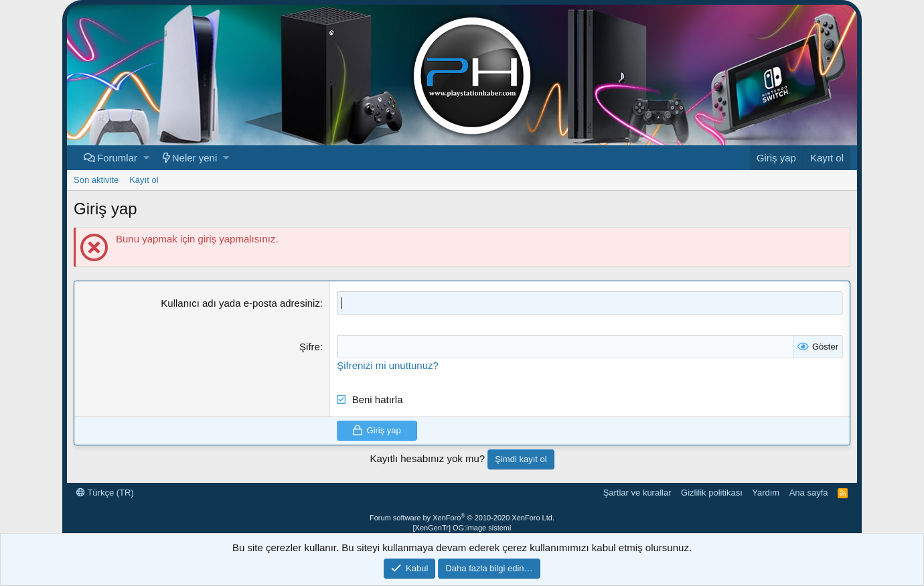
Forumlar (117, 158)
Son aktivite (96, 180)
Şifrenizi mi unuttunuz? (388, 365)
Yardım (766, 493)
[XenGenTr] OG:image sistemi (462, 528)
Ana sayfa (809, 493)
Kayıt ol (144, 180)
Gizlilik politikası (712, 493)
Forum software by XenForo (462, 518)
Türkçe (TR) (105, 493)
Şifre (310, 347)
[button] (146, 158)
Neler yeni (195, 158)
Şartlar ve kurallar (637, 493)
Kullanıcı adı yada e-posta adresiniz (240, 303)
